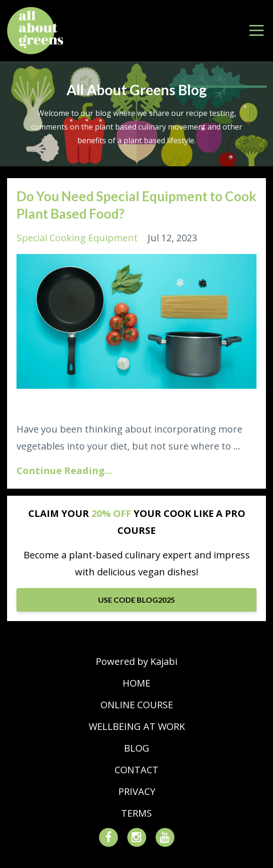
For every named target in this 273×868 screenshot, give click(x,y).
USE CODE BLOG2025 (136, 600)
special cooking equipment (77, 238)
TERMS (136, 813)
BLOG (137, 748)
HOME (136, 683)
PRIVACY (137, 791)
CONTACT (136, 770)
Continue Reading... (64, 471)
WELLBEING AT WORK (137, 726)
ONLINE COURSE (137, 705)
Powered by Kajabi (136, 661)
